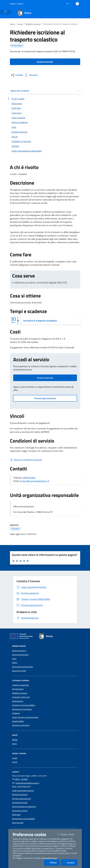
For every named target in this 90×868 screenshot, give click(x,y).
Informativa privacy (20, 811)
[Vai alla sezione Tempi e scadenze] (45, 122)
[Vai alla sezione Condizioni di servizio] (45, 141)
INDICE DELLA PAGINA (45, 91)
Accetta (71, 862)
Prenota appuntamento (45, 398)
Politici (15, 663)
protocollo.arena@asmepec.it (35, 481)
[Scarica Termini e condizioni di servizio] (26, 460)
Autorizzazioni (18, 701)
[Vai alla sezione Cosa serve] (45, 113)
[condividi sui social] (17, 75)
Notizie (15, 740)
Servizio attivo (17, 45)
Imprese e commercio (21, 725)
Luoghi (15, 758)
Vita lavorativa (18, 689)
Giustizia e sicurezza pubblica (23, 705)
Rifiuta (54, 862)
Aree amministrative (20, 655)
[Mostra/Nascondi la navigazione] (5, 11)
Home (12, 24)
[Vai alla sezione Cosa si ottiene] (45, 118)
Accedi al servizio (45, 378)
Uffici (14, 659)
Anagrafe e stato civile (21, 697)
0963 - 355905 (21, 779)
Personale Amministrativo (23, 667)
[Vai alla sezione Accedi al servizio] (45, 132)
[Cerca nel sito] (79, 13)
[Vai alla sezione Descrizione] (45, 103)
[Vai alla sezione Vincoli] (45, 137)
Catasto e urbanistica (21, 685)
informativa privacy (49, 858)
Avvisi (15, 744)
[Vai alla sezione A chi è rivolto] (45, 99)
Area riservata (18, 823)
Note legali (16, 815)
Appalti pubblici (18, 721)
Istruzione (15, 529)
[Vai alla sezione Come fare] (45, 108)
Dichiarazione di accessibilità (23, 819)
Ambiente (16, 713)
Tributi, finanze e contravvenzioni (25, 717)
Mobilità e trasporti (33, 24)
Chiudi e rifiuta (67, 834)
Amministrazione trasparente (24, 807)
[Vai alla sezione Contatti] (45, 146)
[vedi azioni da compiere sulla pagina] (31, 75)
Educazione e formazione (22, 709)
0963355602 (29, 478)
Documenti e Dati (19, 671)
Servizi (20, 24)
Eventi (15, 762)
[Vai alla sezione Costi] (45, 127)
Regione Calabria (17, 4)
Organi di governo (19, 651)
